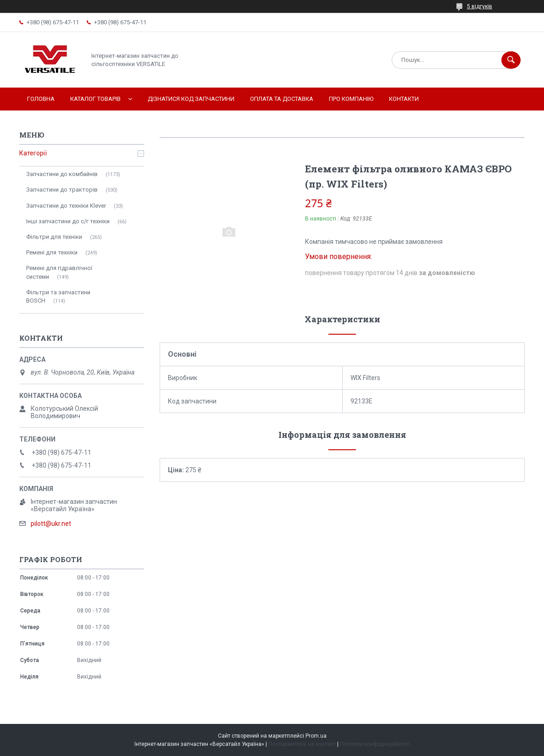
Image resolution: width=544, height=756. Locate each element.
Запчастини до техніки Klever (66, 206)
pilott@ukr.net (51, 524)
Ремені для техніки (52, 252)
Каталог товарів (95, 99)
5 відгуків (480, 6)
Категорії (33, 153)
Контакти (404, 99)
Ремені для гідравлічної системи (59, 272)
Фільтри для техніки (54, 237)
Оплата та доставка (282, 99)
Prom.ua (316, 736)
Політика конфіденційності (375, 744)
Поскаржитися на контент (302, 744)
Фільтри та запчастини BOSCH (58, 296)
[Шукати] (511, 60)
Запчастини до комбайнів (62, 174)
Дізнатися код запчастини (191, 99)
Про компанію (351, 99)
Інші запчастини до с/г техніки (68, 221)
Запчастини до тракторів (62, 190)
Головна (41, 99)
